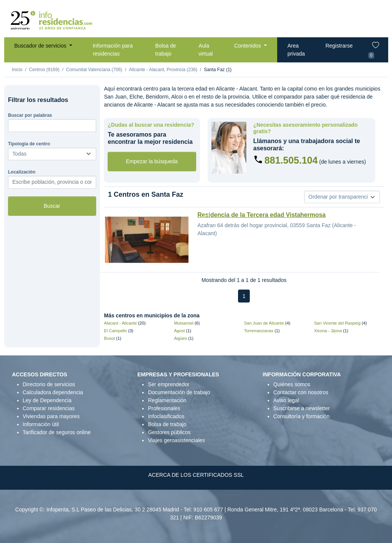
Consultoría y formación (302, 416)
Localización (22, 172)
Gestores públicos (169, 432)
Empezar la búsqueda (152, 161)
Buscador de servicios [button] (41, 46)
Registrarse (339, 46)
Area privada (296, 50)
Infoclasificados (166, 416)
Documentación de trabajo (179, 392)
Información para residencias (113, 50)
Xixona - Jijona (328, 331)
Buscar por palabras (30, 115)
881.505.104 (291, 160)
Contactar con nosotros (301, 392)
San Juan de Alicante (264, 323)
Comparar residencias (49, 408)
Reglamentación (167, 400)
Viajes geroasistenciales (176, 440)
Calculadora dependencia (53, 392)
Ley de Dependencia (47, 400)
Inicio (17, 70)
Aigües (181, 338)
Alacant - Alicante (121, 323)
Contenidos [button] (248, 46)
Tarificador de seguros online (57, 432)
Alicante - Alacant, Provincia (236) (163, 70)
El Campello (116, 331)
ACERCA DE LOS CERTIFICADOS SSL (196, 475)
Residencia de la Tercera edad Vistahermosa (261, 215)
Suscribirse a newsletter (302, 408)
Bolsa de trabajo (165, 50)
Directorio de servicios (49, 384)
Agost (180, 331)
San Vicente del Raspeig (337, 323)
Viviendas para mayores (51, 416)
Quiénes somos (292, 384)
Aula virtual (206, 50)
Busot (110, 338)
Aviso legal (286, 400)
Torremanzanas (259, 331)
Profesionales (164, 408)
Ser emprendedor (169, 384)
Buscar (52, 206)
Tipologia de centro (29, 144)
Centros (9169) (44, 70)
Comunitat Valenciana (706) (94, 70)
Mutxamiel (184, 323)
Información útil (41, 424)
